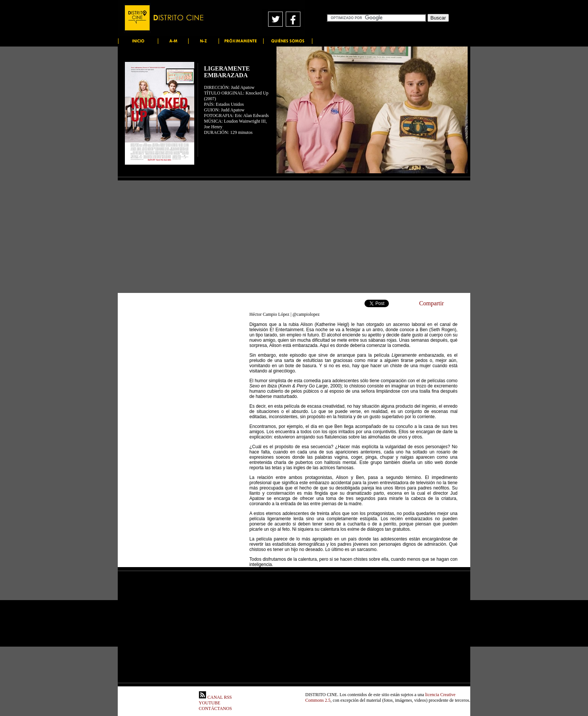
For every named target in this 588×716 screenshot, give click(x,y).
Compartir (432, 303)
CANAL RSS (215, 697)
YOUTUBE (209, 703)
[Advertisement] (294, 237)
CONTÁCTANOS (215, 708)
